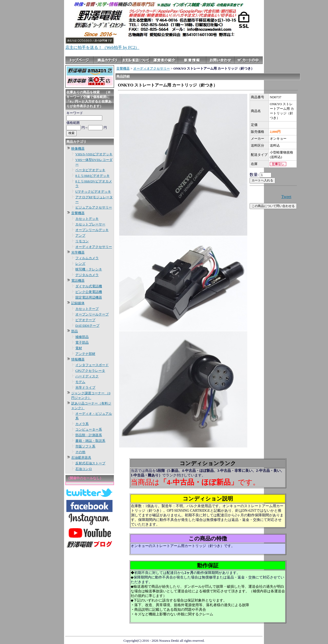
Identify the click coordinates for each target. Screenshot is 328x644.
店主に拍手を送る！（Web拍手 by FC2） (102, 47)
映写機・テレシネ (89, 269)
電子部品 (82, 342)
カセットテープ (87, 309)
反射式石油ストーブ (90, 463)
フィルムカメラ (87, 258)
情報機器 (78, 359)
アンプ (80, 236)
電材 (79, 348)
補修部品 (82, 337)
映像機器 (78, 149)
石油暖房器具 (81, 458)
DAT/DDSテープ (87, 326)
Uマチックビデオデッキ (93, 192)
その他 (80, 452)
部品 (75, 331)
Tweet (286, 197)
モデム (80, 382)
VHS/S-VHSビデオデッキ (94, 154)
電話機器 (78, 281)
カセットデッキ (87, 219)
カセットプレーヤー (90, 224)
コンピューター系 (89, 429)
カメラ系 (82, 424)
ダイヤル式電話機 (89, 286)
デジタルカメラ (87, 275)
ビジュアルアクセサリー (94, 207)
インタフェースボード (92, 365)
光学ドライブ (85, 388)
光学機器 (78, 252)
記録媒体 (78, 303)
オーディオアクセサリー (94, 247)
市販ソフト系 (85, 446)
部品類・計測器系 (89, 435)
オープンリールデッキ (92, 230)
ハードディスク (87, 376)
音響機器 (78, 213)
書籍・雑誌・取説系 (90, 441)
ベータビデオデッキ (90, 170)
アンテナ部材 (85, 354)
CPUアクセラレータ (90, 371)
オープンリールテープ (92, 314)
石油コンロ (84, 469)
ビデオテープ (85, 320)
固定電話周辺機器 (89, 297)
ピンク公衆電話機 (89, 292)
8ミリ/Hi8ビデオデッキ (93, 176)
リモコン (82, 241)
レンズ (80, 264)
